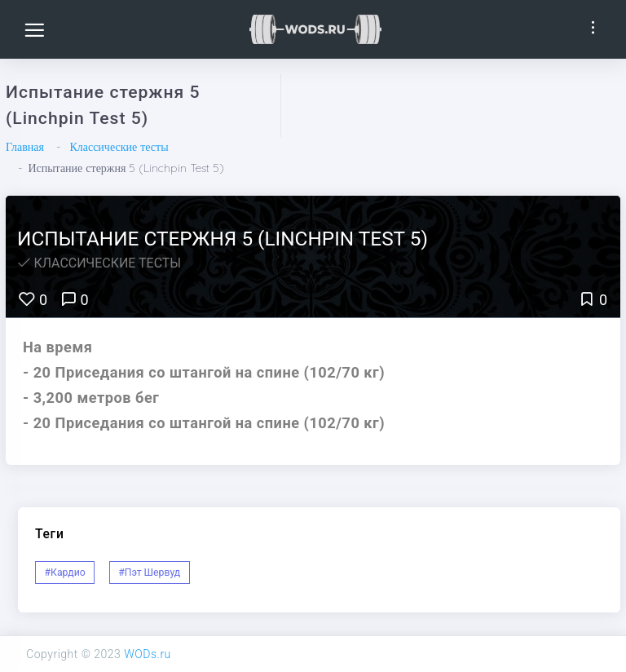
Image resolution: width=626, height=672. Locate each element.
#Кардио (65, 573)
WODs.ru (148, 654)
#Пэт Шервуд (149, 573)
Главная (25, 147)
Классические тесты (119, 147)
